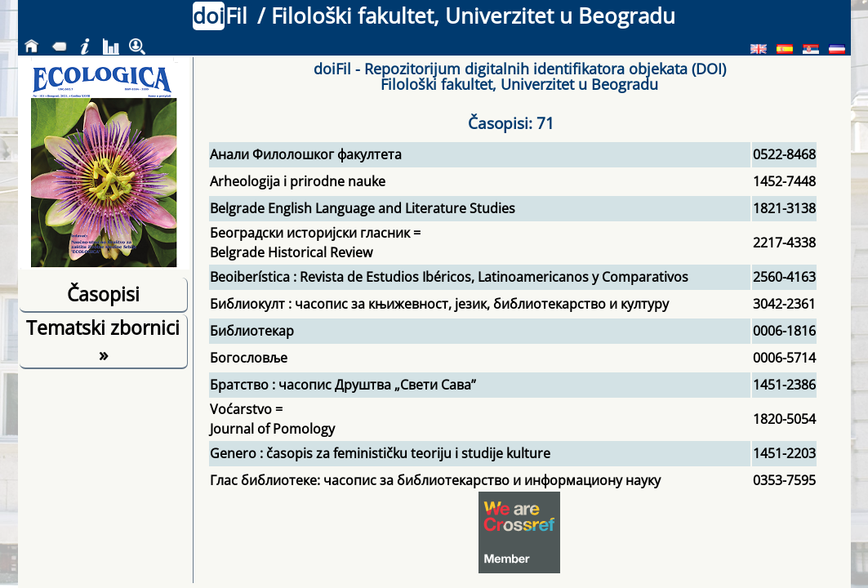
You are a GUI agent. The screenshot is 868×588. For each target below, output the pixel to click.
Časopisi (103, 294)
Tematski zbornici (103, 341)
